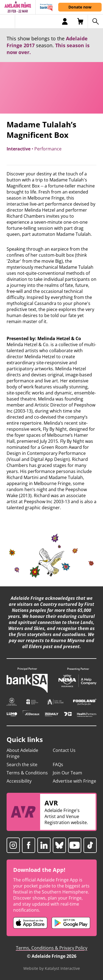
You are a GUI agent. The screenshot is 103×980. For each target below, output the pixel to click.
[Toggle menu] (8, 21)
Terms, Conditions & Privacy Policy (52, 948)
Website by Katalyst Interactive (52, 968)
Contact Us (64, 750)
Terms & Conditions (27, 773)
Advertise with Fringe (74, 781)
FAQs (58, 765)
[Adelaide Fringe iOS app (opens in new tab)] (30, 923)
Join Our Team (67, 773)
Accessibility (19, 781)
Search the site (22, 765)
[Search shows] (95, 21)
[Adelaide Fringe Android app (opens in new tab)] (71, 923)
